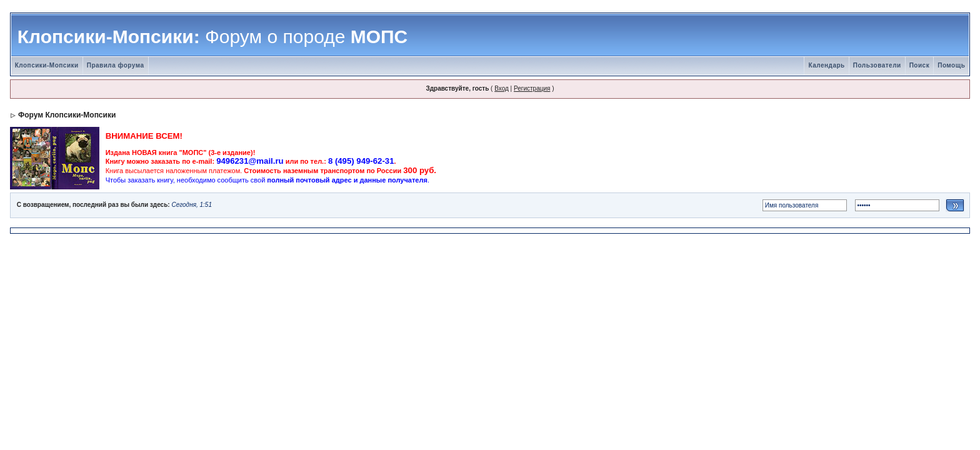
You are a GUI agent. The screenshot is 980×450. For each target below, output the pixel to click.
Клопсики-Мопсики (47, 65)
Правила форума (116, 65)
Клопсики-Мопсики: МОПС (213, 37)
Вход (502, 88)
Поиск (920, 65)
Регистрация (532, 88)
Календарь (826, 65)
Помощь (951, 65)
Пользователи (877, 65)
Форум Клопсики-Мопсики (67, 115)
